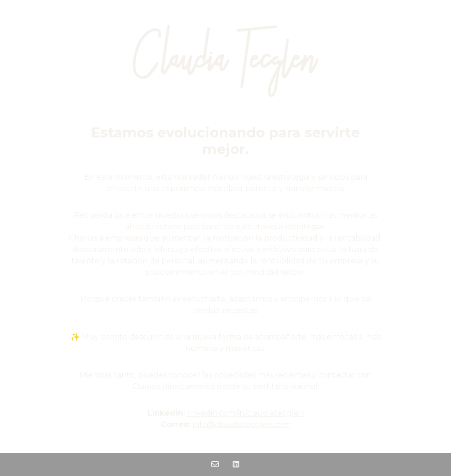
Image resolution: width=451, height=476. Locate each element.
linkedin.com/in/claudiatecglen (245, 413)
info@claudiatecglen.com (242, 424)
